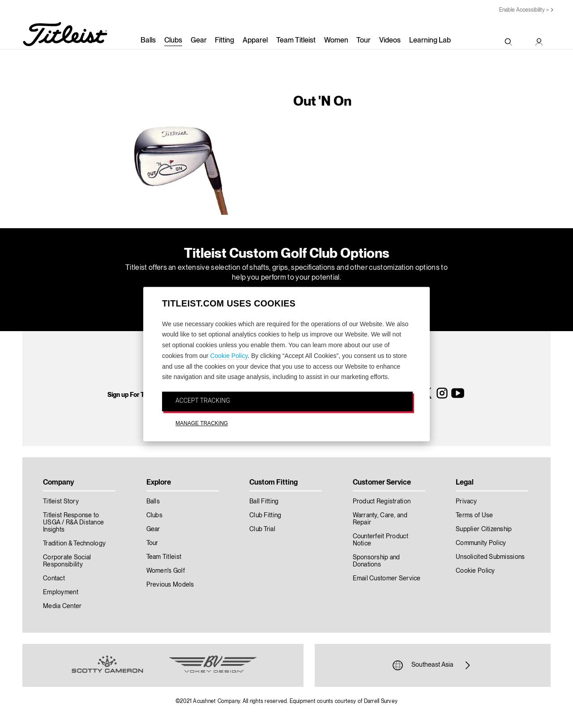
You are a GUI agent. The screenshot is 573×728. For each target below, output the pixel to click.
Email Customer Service (387, 579)
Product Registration (382, 502)
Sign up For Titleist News (142, 395)
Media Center (62, 606)
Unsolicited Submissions (490, 557)
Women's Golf (166, 571)
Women (336, 41)
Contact (54, 579)
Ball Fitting (264, 502)
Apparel (255, 41)
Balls (148, 41)
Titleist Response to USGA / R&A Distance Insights (73, 523)
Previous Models (170, 585)
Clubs (173, 41)
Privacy (466, 502)
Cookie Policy (229, 356)
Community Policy (481, 543)
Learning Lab (430, 41)
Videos (390, 41)
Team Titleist (296, 41)
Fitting (224, 41)
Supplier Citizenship (484, 529)
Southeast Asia (432, 665)
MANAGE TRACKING (202, 423)
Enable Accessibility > (524, 10)
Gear (199, 41)
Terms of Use (474, 515)
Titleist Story (61, 502)
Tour (363, 41)
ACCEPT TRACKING (203, 401)
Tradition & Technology (74, 544)
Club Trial (262, 529)
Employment (61, 592)
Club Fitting (265, 515)
